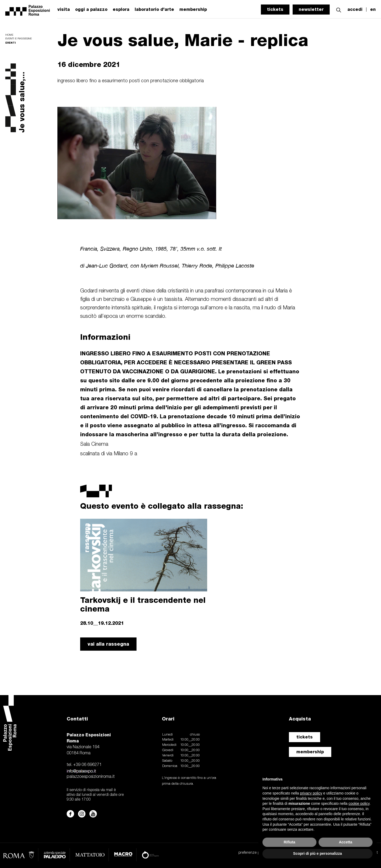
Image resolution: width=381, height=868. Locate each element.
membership (310, 752)
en (373, 10)
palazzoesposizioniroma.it (91, 777)
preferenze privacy (254, 853)
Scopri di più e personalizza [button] (317, 853)
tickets (275, 9)
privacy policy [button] (311, 793)
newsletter (311, 9)
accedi (355, 10)
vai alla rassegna (108, 644)
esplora (121, 10)
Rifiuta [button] (289, 842)
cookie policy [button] (359, 803)
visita (64, 10)
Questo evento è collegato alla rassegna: (162, 506)
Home (9, 35)
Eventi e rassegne (19, 39)
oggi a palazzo (91, 10)
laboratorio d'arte (154, 10)
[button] (339, 9)
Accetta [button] (346, 842)
